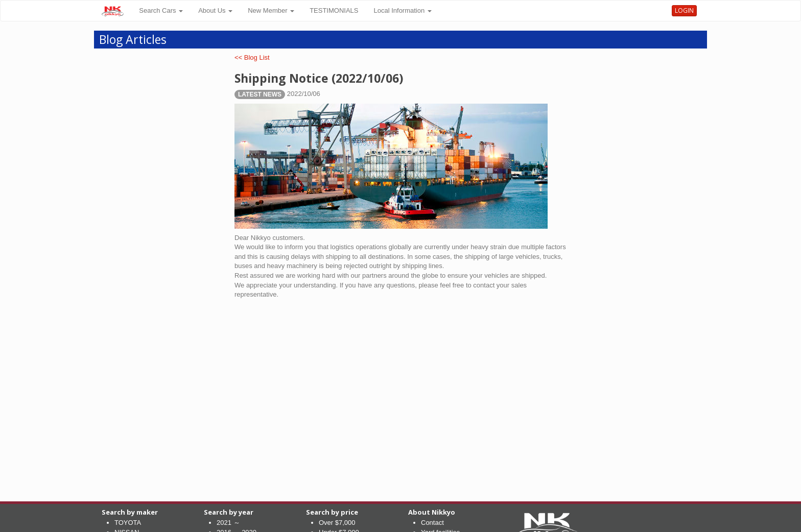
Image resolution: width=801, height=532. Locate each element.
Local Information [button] (403, 10)
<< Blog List (252, 57)
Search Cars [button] (161, 10)
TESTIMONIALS (334, 10)
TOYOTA (128, 523)
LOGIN (684, 10)
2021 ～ (228, 523)
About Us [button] (215, 10)
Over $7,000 (337, 523)
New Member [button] (271, 10)
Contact (432, 523)
